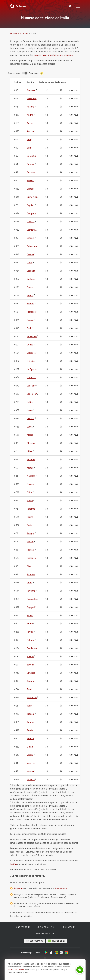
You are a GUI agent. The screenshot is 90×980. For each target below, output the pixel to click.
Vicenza (31, 780)
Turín (29, 706)
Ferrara (30, 304)
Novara (30, 484)
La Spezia (32, 369)
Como (30, 263)
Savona (30, 665)
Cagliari (31, 205)
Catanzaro (32, 246)
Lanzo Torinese (34, 394)
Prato (30, 583)
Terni (29, 689)
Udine (30, 747)
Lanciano (31, 386)
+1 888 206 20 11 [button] (22, 927)
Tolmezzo (32, 697)
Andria (30, 115)
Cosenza (31, 271)
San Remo (32, 648)
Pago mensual (14, 73)
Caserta (31, 222)
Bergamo (31, 156)
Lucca (30, 427)
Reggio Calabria (35, 599)
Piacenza (31, 558)
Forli (29, 328)
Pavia (29, 525)
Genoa (30, 345)
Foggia (30, 320)
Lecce (30, 410)
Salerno (31, 640)
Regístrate (19, 888)
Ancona (31, 107)
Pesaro (30, 542)
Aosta (30, 123)
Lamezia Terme (34, 377)
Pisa (29, 566)
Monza (30, 468)
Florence (31, 312)
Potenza (31, 574)
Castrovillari (33, 230)
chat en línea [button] (57, 941)
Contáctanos (35, 941)
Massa (30, 435)
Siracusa (31, 673)
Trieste (30, 738)
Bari (29, 148)
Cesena (30, 254)
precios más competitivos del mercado (53, 55)
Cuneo (30, 287)
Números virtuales (19, 34)
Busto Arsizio (33, 197)
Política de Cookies (16, 970)
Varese (30, 755)
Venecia (31, 763)
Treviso (30, 730)
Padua (30, 501)
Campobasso (33, 213)
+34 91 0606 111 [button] (68, 927)
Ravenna (31, 591)
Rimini (30, 615)
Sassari (30, 656)
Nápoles (31, 476)
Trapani (31, 714)
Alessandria (33, 98)
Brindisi (31, 189)
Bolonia (31, 164)
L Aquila (31, 361)
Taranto (31, 681)
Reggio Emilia (34, 607)
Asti (29, 139)
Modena (31, 460)
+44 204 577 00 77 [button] (45, 933)
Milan (30, 451)
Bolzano (31, 172)
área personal (61, 888)
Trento (30, 722)
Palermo (31, 509)
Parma (30, 517)
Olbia (29, 492)
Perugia (31, 533)
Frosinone (32, 336)
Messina (31, 443)
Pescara (31, 550)
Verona (30, 771)
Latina (30, 402)
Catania (31, 238)
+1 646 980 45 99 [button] (45, 927)
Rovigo (30, 632)
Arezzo (30, 131)
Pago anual (36, 73)
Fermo (30, 295)
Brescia (30, 181)
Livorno (31, 418)
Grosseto (31, 353)
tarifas (13, 864)
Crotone (31, 279)
